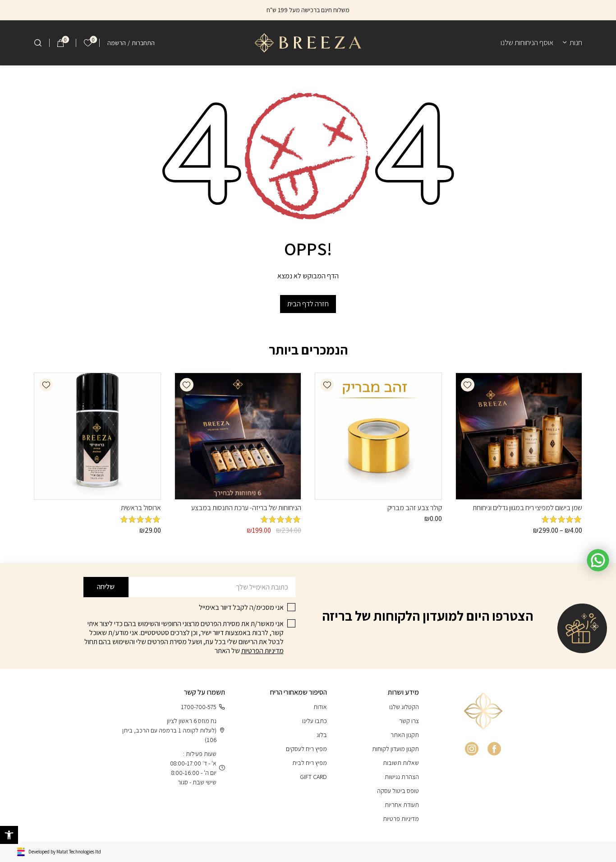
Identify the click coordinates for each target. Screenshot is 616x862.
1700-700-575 (203, 707)
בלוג (322, 735)
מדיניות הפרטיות (262, 651)
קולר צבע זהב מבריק (415, 508)
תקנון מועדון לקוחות (395, 749)
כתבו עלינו (315, 721)
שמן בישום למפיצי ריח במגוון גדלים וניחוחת (527, 508)
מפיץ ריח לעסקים (306, 749)
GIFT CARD (313, 777)
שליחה (106, 587)
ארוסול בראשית (141, 508)
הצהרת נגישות (402, 777)
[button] (468, 385)
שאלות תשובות (401, 763)
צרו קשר (409, 721)
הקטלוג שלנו (404, 707)
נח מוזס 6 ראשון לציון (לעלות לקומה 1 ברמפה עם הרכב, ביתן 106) (174, 730)
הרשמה (117, 43)
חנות (576, 42)
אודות (320, 707)
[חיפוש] (38, 43)
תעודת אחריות (402, 805)
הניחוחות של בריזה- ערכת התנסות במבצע (246, 508)
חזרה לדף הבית (308, 304)
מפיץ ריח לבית (310, 763)
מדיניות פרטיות (401, 819)
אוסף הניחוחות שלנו (527, 42)
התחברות (143, 43)
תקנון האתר (405, 735)
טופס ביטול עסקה (398, 791)
